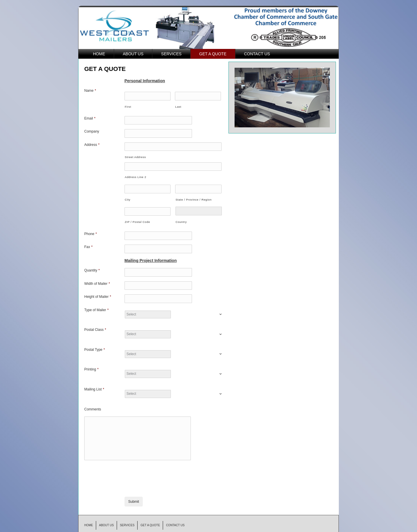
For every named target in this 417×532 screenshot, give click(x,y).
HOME (99, 54)
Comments (93, 403)
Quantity (92, 266)
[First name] (148, 96)
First (128, 106)
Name (90, 91)
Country (181, 218)
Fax (88, 243)
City (128, 196)
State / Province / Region (194, 196)
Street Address (135, 155)
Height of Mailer (98, 291)
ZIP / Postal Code (138, 218)
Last (178, 106)
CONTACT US (257, 54)
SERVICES (171, 54)
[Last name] (198, 96)
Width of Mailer (97, 278)
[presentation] (169, 463)
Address (92, 143)
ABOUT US (133, 54)
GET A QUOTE (213, 54)
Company (92, 131)
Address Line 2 (136, 174)
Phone (90, 230)
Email (90, 118)
